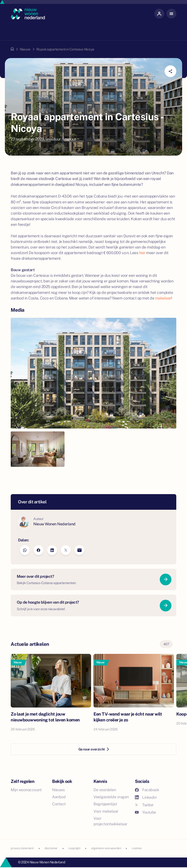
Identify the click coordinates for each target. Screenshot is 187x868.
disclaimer (51, 848)
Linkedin (146, 797)
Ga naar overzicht (94, 749)
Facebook (147, 790)
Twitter (144, 805)
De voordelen (105, 790)
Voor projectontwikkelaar (110, 821)
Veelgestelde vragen (111, 797)
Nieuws (25, 49)
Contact (59, 804)
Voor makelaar (106, 811)
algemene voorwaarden (106, 848)
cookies (137, 848)
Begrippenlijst (105, 804)
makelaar (163, 298)
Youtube (145, 812)
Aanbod (59, 797)
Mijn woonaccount (26, 790)
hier (142, 253)
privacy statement (22, 848)
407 (166, 644)
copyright (75, 848)
